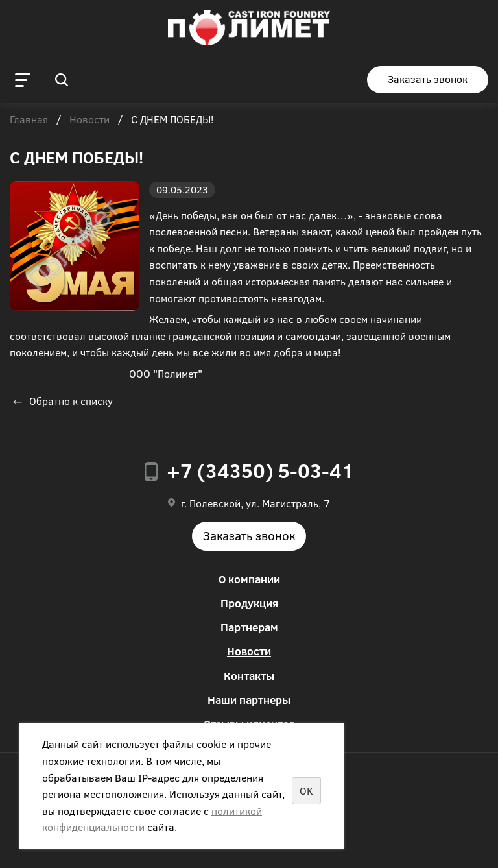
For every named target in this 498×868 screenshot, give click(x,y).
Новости (89, 120)
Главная (29, 120)
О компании (249, 579)
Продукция (249, 603)
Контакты (249, 676)
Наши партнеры (249, 700)
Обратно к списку (61, 401)
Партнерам (249, 627)
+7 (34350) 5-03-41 (260, 470)
